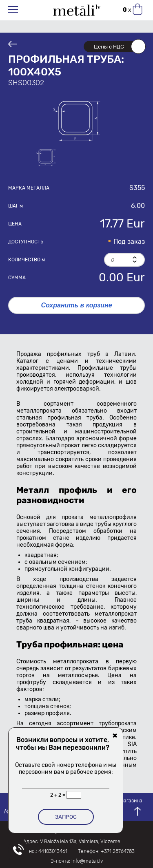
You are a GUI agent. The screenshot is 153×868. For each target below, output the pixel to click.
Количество (27, 260)
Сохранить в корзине (76, 305)
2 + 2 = (58, 795)
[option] (77, 120)
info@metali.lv (87, 861)
